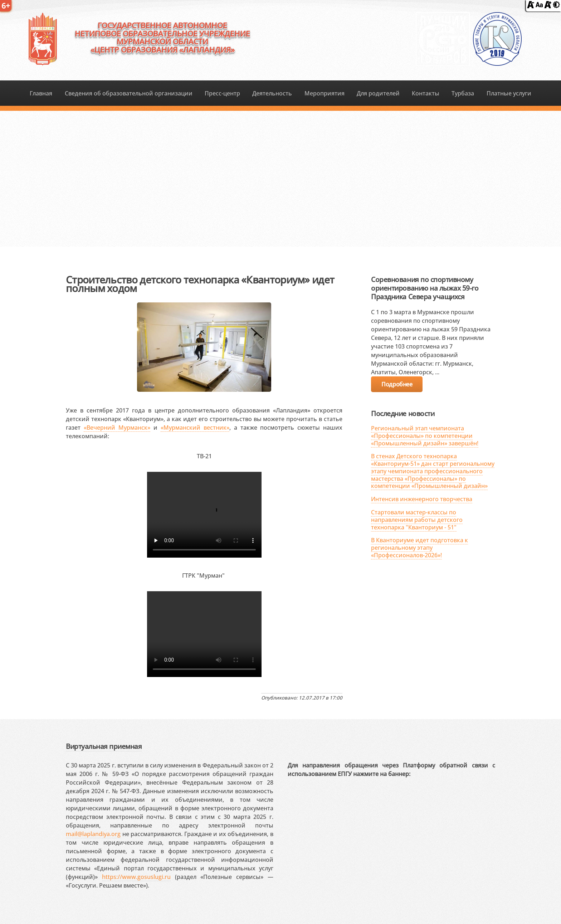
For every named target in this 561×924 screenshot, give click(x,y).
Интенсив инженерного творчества (422, 499)
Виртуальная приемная (104, 746)
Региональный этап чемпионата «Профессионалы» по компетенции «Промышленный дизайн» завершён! (425, 436)
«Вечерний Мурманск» (117, 428)
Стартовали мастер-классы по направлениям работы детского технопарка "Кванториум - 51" (417, 520)
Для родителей (378, 93)
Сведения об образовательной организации (129, 93)
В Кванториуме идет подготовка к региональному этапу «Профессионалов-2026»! (419, 548)
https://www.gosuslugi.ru (136, 877)
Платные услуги (509, 93)
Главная (41, 93)
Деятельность (272, 93)
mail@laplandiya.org (93, 834)
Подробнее (397, 384)
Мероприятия (325, 93)
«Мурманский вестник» (195, 428)
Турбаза (463, 93)
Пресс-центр (222, 93)
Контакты (426, 93)
